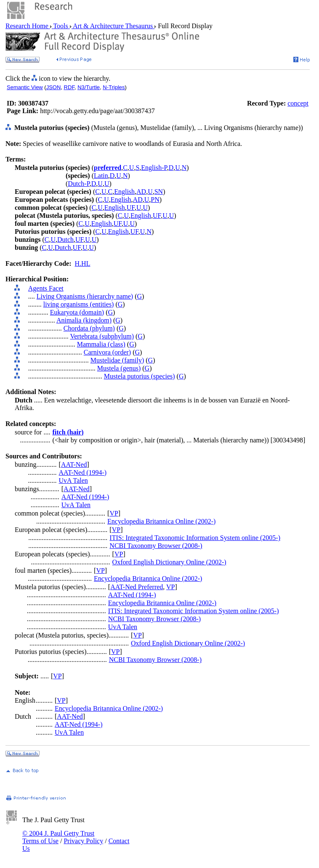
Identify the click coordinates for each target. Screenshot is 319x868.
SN (159, 192)
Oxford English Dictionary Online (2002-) (169, 562)
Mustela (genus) (119, 368)
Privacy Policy (83, 841)
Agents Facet (46, 288)
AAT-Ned (74, 464)
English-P (154, 168)
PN (155, 200)
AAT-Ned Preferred (137, 587)
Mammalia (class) (101, 344)
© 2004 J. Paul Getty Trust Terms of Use (58, 837)
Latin (101, 176)
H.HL (83, 263)
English (124, 192)
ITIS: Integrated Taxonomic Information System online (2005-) (195, 538)
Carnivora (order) (107, 352)
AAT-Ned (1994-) (83, 472)
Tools (61, 26)
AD (141, 192)
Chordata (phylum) (89, 328)
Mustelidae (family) (117, 360)
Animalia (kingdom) (84, 320)
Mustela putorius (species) (140, 376)
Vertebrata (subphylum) (102, 336)
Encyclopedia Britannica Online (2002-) (161, 521)
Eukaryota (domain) (77, 312)
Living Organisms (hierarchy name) (85, 296)
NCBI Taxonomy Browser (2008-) (156, 546)
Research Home (28, 26)
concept (298, 103)
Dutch (65, 239)
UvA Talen (73, 480)
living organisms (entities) (79, 304)
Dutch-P (79, 184)
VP (114, 513)
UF (131, 208)
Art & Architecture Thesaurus (113, 26)
